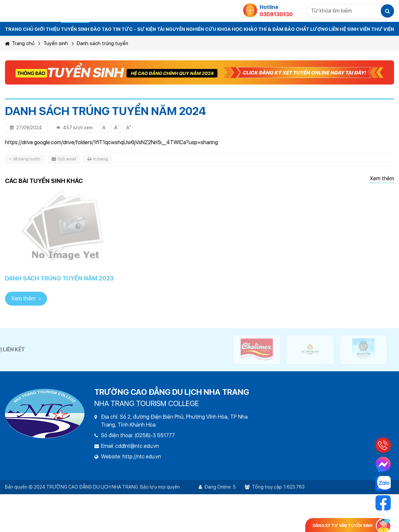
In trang (98, 159)
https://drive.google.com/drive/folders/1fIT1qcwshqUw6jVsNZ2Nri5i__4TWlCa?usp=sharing (111, 142)
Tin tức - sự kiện (134, 29)
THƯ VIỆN (383, 29)
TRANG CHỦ (19, 29)
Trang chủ (20, 43)
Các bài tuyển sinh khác (44, 181)
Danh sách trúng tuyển (102, 43)
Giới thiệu (47, 29)
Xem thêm (382, 178)
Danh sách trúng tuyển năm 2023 (59, 278)
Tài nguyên (171, 29)
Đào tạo (101, 29)
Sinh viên (359, 29)
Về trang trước (25, 159)
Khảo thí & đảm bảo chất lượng (286, 29)
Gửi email (64, 159)
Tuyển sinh (75, 29)
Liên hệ (337, 29)
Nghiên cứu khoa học (214, 29)
